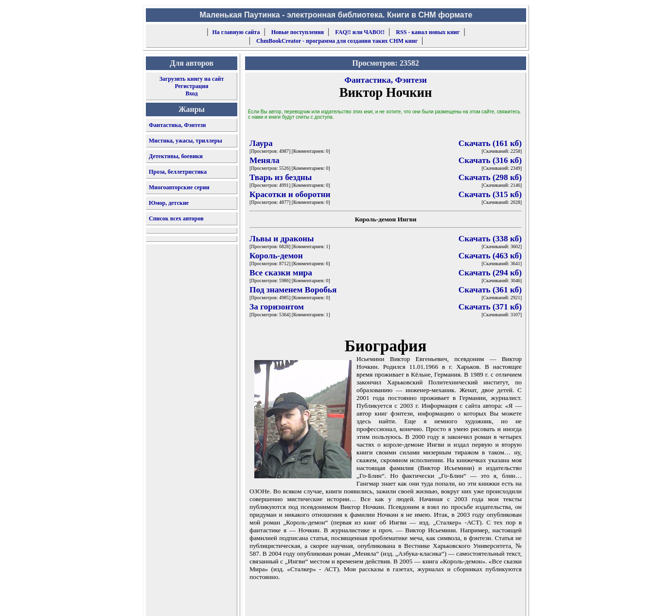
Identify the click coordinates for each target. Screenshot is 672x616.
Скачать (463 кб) (490, 256)
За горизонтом (277, 307)
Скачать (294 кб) (490, 273)
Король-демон (276, 256)
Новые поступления (298, 32)
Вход (191, 93)
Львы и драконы (282, 239)
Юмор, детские (169, 203)
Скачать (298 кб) (490, 177)
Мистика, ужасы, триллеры (186, 141)
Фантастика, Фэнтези (177, 125)
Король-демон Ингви (386, 219)
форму (446, 601)
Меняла (265, 160)
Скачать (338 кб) (490, 239)
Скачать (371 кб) (490, 307)
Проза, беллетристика (178, 172)
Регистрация (191, 86)
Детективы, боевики (176, 156)
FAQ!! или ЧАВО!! (360, 32)
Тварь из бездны (281, 177)
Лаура (261, 143)
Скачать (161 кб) (490, 143)
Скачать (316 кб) (490, 160)
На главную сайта (236, 32)
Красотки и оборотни (290, 194)
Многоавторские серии (179, 187)
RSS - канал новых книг (428, 32)
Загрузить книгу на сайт (192, 79)
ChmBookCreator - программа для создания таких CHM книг (337, 41)
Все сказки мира (281, 273)
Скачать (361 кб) (490, 290)
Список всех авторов (176, 218)
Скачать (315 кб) (490, 194)
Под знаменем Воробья (293, 290)
